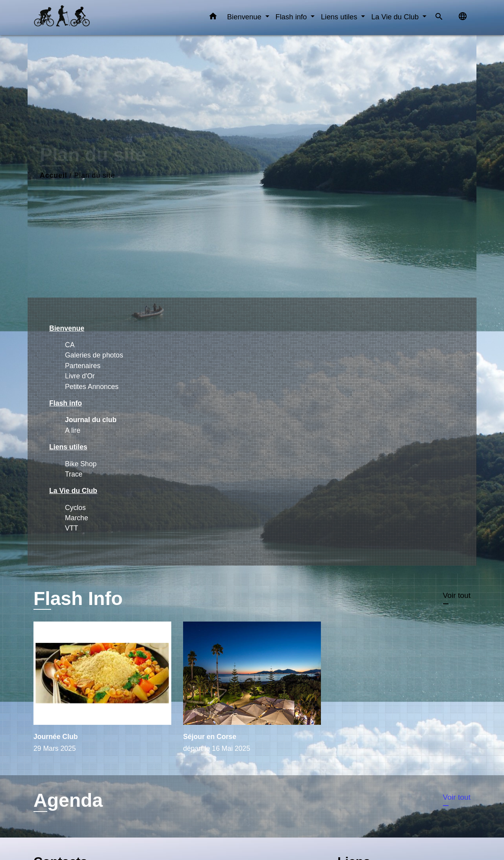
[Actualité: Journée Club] (102, 692)
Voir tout (457, 595)
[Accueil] (83, 18)
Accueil (54, 175)
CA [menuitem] (70, 345)
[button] (213, 18)
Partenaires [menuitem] (83, 366)
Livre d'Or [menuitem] (80, 376)
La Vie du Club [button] (396, 17)
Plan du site (94, 175)
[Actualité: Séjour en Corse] (252, 692)
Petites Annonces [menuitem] (92, 387)
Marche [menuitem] (77, 518)
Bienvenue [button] (245, 17)
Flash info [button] (292, 17)
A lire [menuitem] (73, 430)
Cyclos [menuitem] (75, 508)
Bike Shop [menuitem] (81, 464)
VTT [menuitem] (71, 528)
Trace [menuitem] (74, 474)
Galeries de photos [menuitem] (94, 355)
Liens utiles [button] (340, 17)
